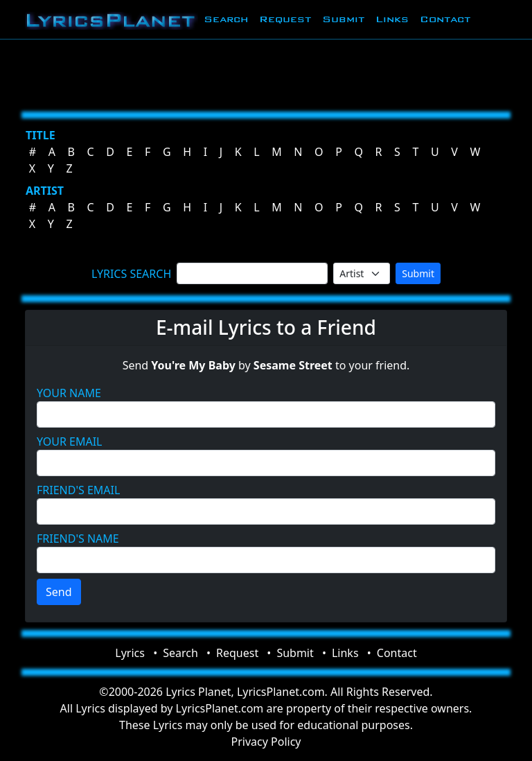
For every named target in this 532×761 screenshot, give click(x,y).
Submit (343, 19)
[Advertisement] (266, 73)
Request (285, 19)
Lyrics (130, 653)
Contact (445, 19)
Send (59, 592)
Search (226, 19)
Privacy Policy (266, 742)
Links (392, 19)
